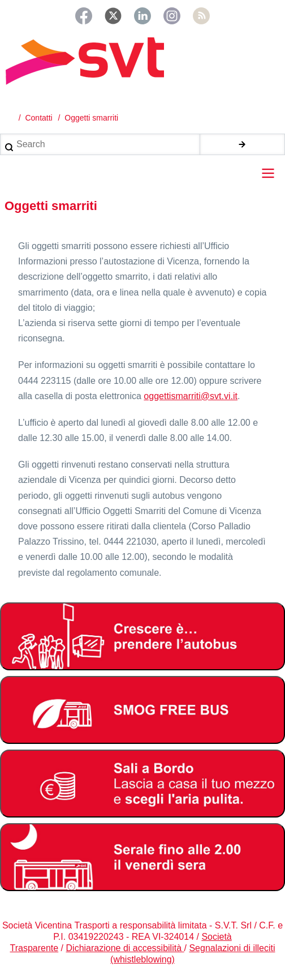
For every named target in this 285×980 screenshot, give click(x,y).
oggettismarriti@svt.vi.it (191, 396)
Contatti (38, 118)
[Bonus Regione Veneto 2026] (142, 784)
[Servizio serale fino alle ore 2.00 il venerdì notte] (142, 857)
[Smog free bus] (142, 710)
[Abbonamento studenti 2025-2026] (142, 636)
